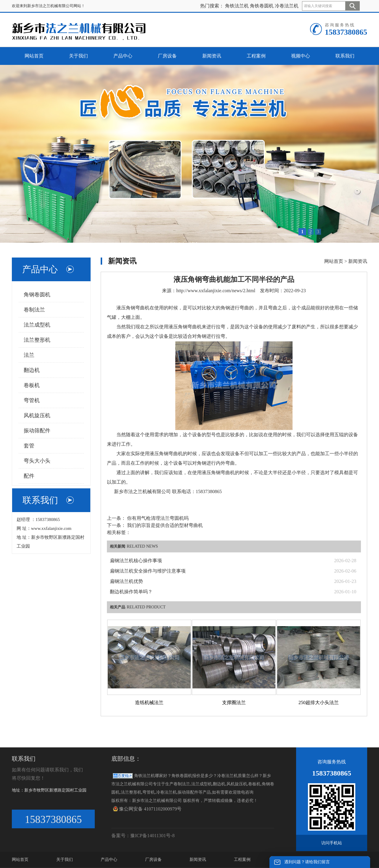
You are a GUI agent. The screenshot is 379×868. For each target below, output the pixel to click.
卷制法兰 (34, 310)
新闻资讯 (358, 261)
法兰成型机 (37, 325)
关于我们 (65, 860)
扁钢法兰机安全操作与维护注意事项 (148, 571)
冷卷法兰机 (287, 6)
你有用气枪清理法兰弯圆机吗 (157, 518)
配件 (29, 476)
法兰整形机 (37, 340)
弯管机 (32, 400)
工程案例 (242, 860)
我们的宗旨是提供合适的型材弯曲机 (164, 525)
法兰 (29, 355)
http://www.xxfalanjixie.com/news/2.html (216, 291)
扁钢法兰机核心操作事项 (136, 561)
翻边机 (32, 370)
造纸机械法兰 (149, 702)
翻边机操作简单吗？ (131, 592)
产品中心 (109, 860)
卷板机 (32, 385)
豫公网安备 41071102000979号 (147, 809)
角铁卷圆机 (262, 6)
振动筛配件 (37, 431)
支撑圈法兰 (234, 702)
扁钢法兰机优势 (126, 581)
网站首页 (334, 261)
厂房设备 (153, 860)
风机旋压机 (37, 415)
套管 (29, 446)
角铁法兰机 (237, 6)
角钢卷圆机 (37, 295)
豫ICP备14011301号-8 (152, 836)
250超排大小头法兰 (319, 702)
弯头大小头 (37, 461)
